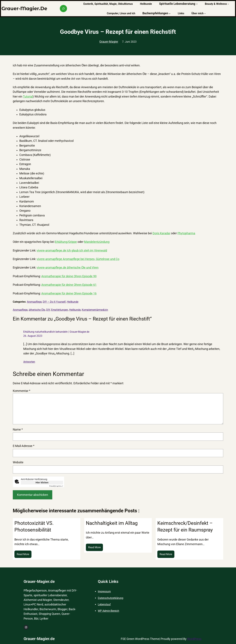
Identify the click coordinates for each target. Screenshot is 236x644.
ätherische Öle (37, 310)
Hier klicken (42, 483)
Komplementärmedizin (95, 310)
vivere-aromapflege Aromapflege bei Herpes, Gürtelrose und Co (78, 259)
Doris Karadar (161, 233)
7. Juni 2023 (129, 42)
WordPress (194, 639)
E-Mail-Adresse (24, 446)
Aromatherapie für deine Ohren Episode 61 (69, 285)
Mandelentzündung (97, 242)
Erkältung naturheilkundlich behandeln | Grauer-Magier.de (56, 332)
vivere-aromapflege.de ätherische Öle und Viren (68, 268)
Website (18, 462)
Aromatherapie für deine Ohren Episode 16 (69, 293)
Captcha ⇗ (56, 486)
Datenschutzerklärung (111, 598)
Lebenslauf (104, 604)
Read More (24, 555)
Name (18, 430)
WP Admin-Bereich (108, 611)
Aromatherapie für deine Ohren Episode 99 (69, 276)
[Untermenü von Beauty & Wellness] (228, 4)
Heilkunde (73, 302)
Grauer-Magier (109, 42)
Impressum (104, 591)
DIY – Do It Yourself (54, 302)
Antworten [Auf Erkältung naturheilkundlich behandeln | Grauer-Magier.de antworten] (29, 362)
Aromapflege (34, 302)
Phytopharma (186, 233)
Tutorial (28, 97)
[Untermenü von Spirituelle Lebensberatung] (197, 4)
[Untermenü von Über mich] (205, 13)
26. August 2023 (33, 336)
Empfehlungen (60, 310)
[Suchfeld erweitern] (63, 9)
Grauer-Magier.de (24, 8)
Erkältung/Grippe (66, 242)
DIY (48, 310)
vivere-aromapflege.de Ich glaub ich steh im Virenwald (72, 251)
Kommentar (22, 391)
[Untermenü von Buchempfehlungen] (170, 13)
